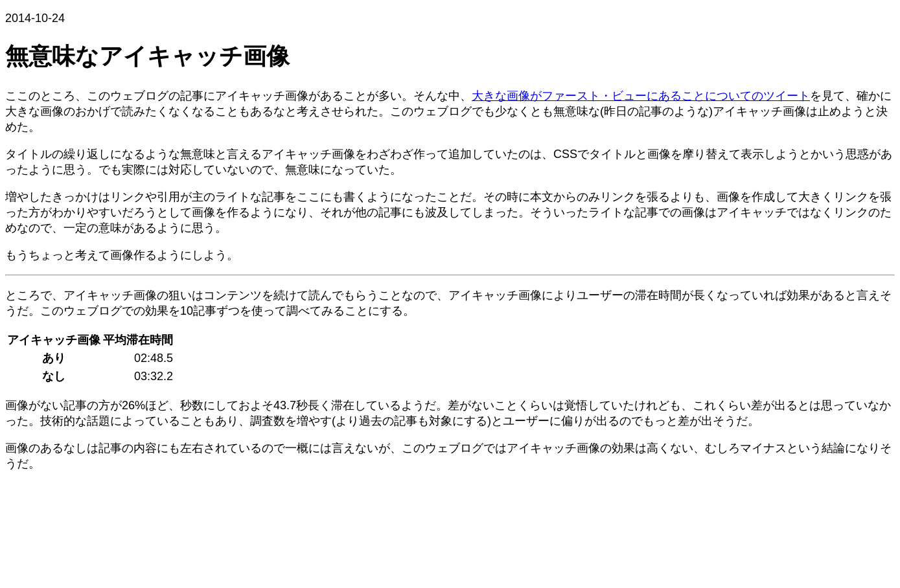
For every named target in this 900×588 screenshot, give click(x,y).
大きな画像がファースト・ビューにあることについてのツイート (641, 96)
